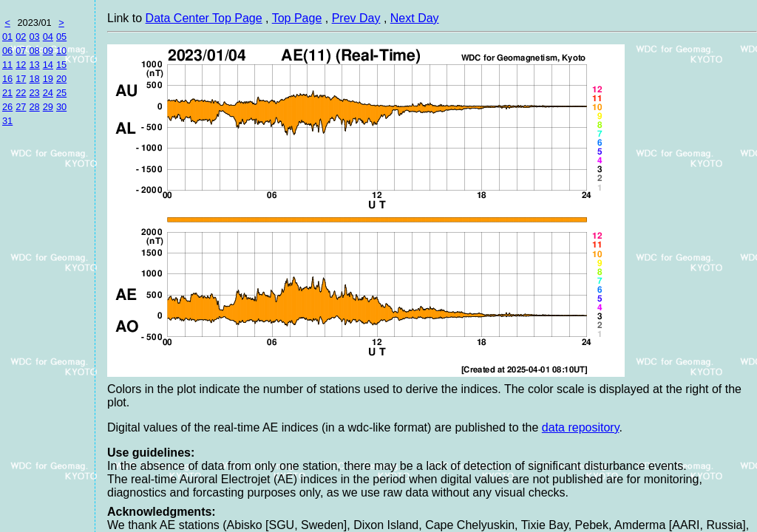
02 (21, 37)
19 (48, 79)
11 (7, 65)
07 (21, 51)
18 (34, 79)
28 (34, 107)
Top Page (297, 18)
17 (21, 79)
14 (48, 65)
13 (34, 65)
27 (21, 107)
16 (7, 79)
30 (61, 107)
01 (7, 37)
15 (61, 65)
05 (61, 37)
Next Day (415, 18)
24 (48, 93)
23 (34, 93)
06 (7, 51)
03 (34, 37)
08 (34, 51)
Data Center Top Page (204, 18)
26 (7, 107)
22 (21, 93)
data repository (581, 427)
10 (61, 51)
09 (48, 51)
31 (7, 121)
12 (21, 65)
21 (7, 93)
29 (48, 107)
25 (61, 93)
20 (61, 79)
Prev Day (356, 18)
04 (48, 37)
